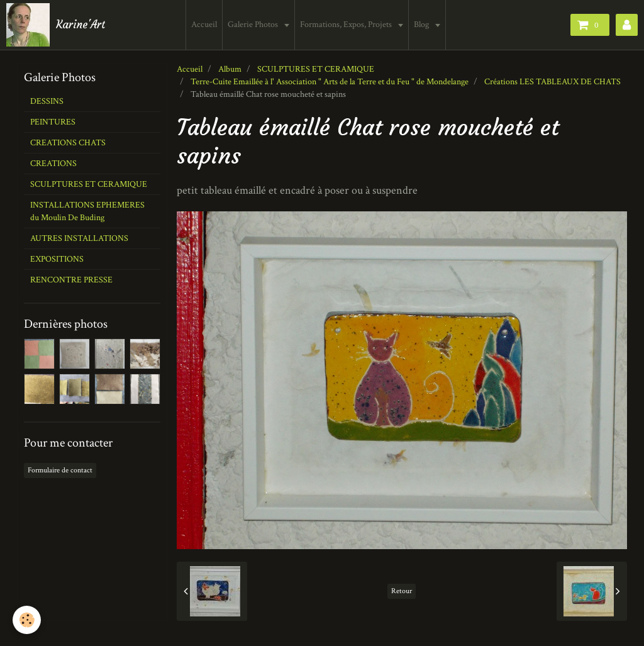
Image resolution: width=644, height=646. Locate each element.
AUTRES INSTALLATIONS (79, 238)
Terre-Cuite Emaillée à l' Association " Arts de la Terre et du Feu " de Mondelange (330, 82)
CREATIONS (53, 164)
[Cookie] (27, 620)
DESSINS (47, 101)
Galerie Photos (254, 25)
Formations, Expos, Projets (347, 25)
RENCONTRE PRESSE (71, 280)
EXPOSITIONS (57, 259)
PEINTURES (53, 122)
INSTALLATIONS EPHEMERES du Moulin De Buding (87, 211)
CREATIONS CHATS (68, 143)
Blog (422, 25)
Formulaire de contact (60, 470)
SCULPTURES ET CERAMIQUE (316, 69)
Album (230, 69)
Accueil (204, 25)
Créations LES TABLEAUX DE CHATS (552, 82)
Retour (402, 591)
